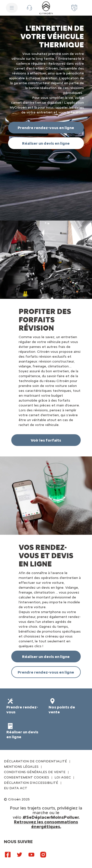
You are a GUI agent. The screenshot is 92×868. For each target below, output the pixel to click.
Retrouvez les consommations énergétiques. (46, 824)
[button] (29, 8)
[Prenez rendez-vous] (74, 8)
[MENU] (12, 8)
